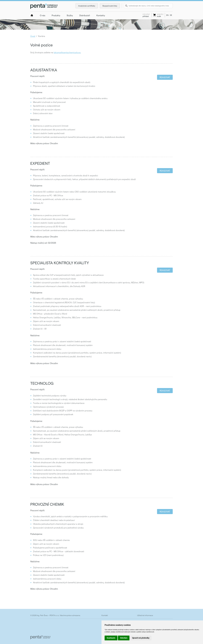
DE (171, 15)
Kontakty (101, 15)
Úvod (33, 36)
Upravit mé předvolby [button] (141, 638)
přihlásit (146, 15)
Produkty (56, 15)
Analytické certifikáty (87, 6)
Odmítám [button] (124, 638)
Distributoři (85, 15)
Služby (70, 15)
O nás (43, 15)
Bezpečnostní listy (110, 6)
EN (167, 15)
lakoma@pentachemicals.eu (67, 52)
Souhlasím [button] (111, 638)
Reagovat (165, 77)
